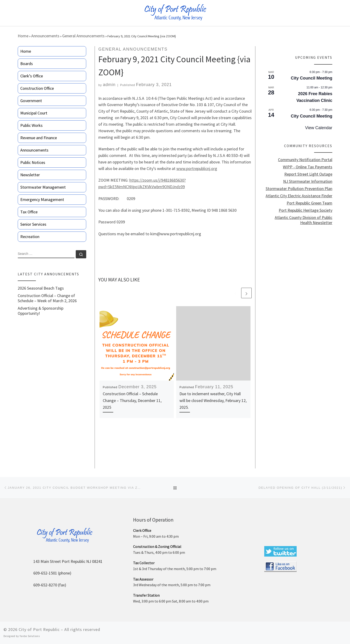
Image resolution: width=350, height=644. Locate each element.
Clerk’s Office (32, 76)
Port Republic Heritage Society (305, 210)
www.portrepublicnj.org (197, 168)
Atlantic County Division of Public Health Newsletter (304, 220)
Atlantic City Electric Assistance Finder (299, 196)
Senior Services (33, 224)
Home (23, 36)
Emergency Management (42, 199)
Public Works (31, 125)
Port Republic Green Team (309, 203)
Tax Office (29, 212)
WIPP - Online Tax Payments (308, 167)
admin (109, 85)
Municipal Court (34, 113)
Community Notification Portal (305, 160)
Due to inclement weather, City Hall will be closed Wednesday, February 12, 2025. (213, 400)
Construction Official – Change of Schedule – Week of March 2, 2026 (47, 298)
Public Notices (33, 162)
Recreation (30, 237)
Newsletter (30, 175)
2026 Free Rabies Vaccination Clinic (314, 97)
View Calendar (319, 128)
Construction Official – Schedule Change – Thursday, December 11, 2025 (132, 400)
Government (31, 101)
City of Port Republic (39, 629)
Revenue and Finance (39, 138)
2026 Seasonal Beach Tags (41, 288)
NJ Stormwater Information (308, 181)
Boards (27, 64)
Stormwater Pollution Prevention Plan (299, 189)
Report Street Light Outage (308, 174)
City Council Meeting (312, 78)
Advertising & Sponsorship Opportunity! (41, 311)
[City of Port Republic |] (175, 12)
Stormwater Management (43, 187)
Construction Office (37, 88)
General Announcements (83, 36)
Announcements (45, 36)
